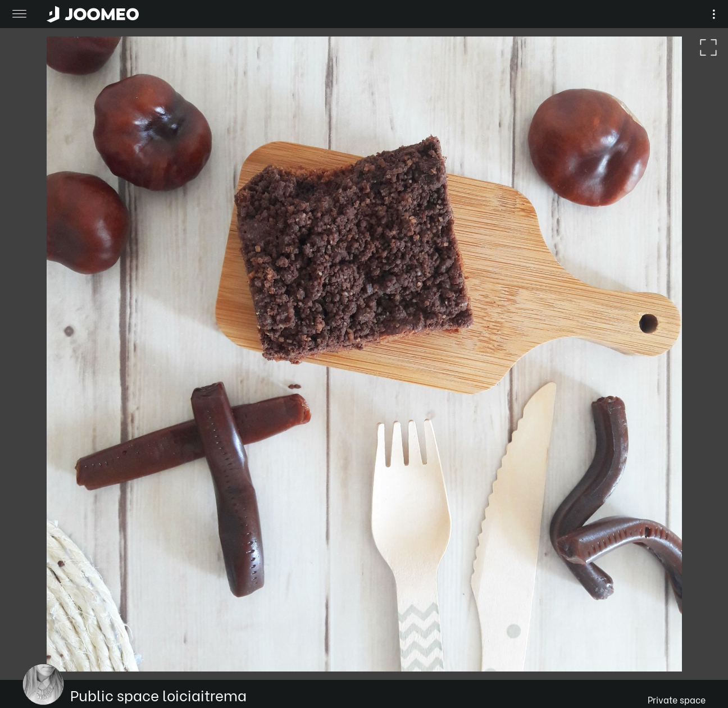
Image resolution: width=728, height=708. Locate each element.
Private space (677, 699)
